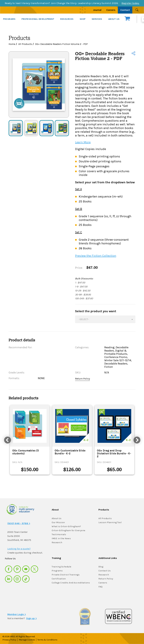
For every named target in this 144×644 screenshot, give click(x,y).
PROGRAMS (9, 19)
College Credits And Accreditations (70, 583)
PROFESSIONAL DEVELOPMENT (38, 19)
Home (12, 44)
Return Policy (82, 379)
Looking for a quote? (19, 549)
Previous (7, 440)
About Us (57, 518)
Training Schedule (61, 567)
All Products (25, 44)
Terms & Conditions (48, 640)
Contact (125, 10)
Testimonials (59, 534)
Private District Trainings (65, 575)
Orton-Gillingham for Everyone (68, 530)
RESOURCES (67, 19)
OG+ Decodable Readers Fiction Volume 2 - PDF (61, 44)
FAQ (101, 587)
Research (57, 542)
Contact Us (105, 571)
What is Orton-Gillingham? (66, 526)
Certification (58, 579)
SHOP (83, 19)
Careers (111, 10)
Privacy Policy (9, 640)
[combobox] (105, 319)
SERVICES (97, 19)
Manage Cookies (27, 640)
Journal (97, 10)
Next (136, 440)
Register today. (130, 3)
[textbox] (105, 319)
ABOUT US (114, 19)
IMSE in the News (61, 538)
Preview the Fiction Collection (96, 256)
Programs (57, 571)
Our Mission (58, 522)
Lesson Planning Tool (110, 522)
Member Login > (17, 614)
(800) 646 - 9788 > (19, 523)
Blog (101, 567)
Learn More (83, 142)
